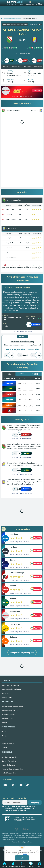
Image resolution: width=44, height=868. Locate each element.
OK (22, 858)
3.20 (25, 410)
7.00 (31, 410)
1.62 (19, 410)
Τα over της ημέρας (8, 714)
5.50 (19, 405)
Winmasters (15, 611)
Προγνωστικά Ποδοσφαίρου (12, 707)
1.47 (19, 400)
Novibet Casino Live (9, 761)
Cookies (25, 854)
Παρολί (4, 722)
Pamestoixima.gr (17, 573)
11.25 (31, 400)
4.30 (25, 405)
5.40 (19, 383)
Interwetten (15, 624)
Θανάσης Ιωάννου (23, 287)
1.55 (31, 389)
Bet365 (13, 598)
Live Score (5, 693)
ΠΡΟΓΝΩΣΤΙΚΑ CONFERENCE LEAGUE (12, 18)
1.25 (19, 394)
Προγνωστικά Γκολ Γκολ (10, 710)
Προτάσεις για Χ (7, 718)
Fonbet (13, 585)
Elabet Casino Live (8, 765)
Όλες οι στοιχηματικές (22, 652)
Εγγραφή (35, 802)
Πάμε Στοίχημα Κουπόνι (10, 685)
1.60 (31, 383)
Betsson (13, 637)
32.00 (31, 394)
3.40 (25, 400)
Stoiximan (14, 534)
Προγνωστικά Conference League (15, 24)
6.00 (19, 389)
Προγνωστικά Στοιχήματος (11, 689)
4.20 (25, 383)
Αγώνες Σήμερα (7, 697)
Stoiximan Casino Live (10, 757)
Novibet (13, 547)
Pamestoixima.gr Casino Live (12, 769)
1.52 (31, 405)
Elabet (13, 560)
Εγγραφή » (37, 90)
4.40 (25, 394)
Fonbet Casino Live (9, 773)
